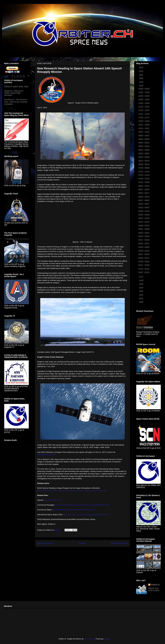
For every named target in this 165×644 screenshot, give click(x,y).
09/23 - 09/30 (144, 139)
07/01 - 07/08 (144, 182)
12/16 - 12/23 (144, 96)
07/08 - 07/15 (144, 179)
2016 (141, 280)
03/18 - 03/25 (144, 236)
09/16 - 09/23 (144, 143)
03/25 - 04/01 (144, 233)
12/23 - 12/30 (144, 92)
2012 (141, 295)
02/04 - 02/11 (144, 258)
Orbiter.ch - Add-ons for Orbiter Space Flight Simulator (14, 93)
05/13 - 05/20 (144, 207)
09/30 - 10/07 (144, 136)
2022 (141, 71)
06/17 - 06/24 (144, 190)
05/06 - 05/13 (144, 211)
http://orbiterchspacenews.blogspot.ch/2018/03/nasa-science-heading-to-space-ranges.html (72, 491)
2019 (141, 82)
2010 (141, 302)
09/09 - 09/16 (144, 146)
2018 (141, 86)
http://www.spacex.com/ (53, 500)
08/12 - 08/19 (144, 161)
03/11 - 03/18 (144, 240)
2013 (141, 291)
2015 (141, 284)
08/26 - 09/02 (144, 154)
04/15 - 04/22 (144, 222)
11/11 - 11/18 (144, 114)
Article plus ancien (119, 543)
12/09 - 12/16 (144, 100)
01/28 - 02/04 (144, 262)
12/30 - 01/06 (144, 89)
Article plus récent (45, 543)
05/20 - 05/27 (144, 204)
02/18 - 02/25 (144, 251)
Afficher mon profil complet (154, 589)
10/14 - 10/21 (144, 128)
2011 (141, 298)
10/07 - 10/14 (144, 132)
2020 (141, 78)
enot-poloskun (89, 639)
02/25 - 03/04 (144, 247)
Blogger (107, 639)
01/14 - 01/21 (144, 269)
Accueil (82, 543)
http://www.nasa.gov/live (46, 455)
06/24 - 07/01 (144, 186)
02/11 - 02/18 (144, 254)
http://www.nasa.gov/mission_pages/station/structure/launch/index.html (82, 505)
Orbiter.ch (155, 585)
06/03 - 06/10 (144, 197)
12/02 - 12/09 (144, 103)
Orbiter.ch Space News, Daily (16, 87)
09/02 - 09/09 (144, 150)
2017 (141, 277)
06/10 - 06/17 (144, 193)
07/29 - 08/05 (144, 168)
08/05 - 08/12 (144, 164)
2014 (141, 288)
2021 (141, 75)
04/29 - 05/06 (144, 215)
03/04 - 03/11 (144, 243)
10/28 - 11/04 (144, 121)
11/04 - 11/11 (144, 118)
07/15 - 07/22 (144, 175)
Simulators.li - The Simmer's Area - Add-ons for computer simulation (16, 102)
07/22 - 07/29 (144, 172)
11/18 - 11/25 (144, 110)
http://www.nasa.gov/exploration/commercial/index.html (74, 510)
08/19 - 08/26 (144, 157)
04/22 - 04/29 (144, 218)
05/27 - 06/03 (144, 200)
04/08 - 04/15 (144, 226)
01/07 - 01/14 (144, 272)
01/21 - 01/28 (144, 265)
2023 (141, 68)
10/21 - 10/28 (144, 125)
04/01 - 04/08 (144, 229)
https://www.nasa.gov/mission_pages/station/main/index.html (86, 515)
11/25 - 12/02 (144, 107)
